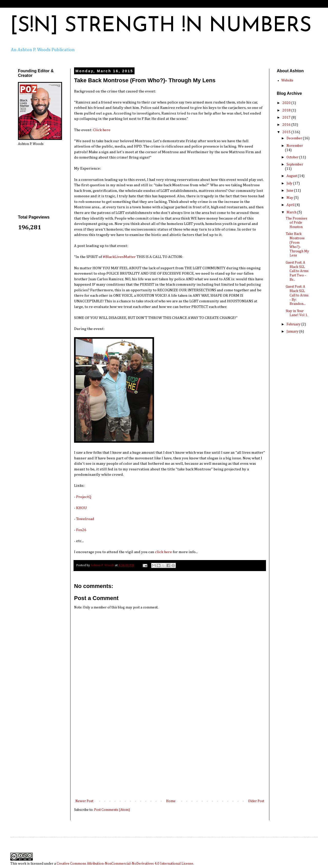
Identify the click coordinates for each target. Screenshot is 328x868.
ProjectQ (84, 497)
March (292, 212)
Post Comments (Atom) (112, 810)
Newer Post (84, 801)
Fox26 (81, 530)
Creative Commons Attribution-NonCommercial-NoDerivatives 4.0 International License (125, 864)
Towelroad (85, 519)
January (293, 332)
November (295, 146)
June (290, 191)
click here (163, 552)
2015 (287, 132)
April (291, 205)
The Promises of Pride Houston (296, 223)
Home (171, 801)
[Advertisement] (170, 760)
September (295, 164)
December (295, 138)
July (290, 183)
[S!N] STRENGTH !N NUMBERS (161, 26)
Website (287, 80)
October (293, 157)
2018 (287, 110)
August (292, 176)
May (290, 198)
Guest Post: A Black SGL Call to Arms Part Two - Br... (297, 271)
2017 (287, 118)
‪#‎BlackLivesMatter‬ (119, 257)
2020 (287, 103)
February (294, 324)
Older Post (256, 801)
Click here (102, 130)
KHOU (81, 508)
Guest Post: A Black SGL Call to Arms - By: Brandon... (297, 295)
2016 (287, 125)
